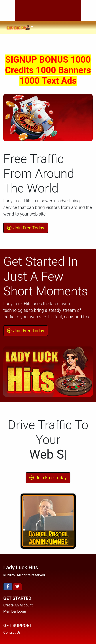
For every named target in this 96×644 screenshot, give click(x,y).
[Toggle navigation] (20, 28)
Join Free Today (26, 228)
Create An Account (18, 605)
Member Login (15, 611)
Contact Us (12, 632)
